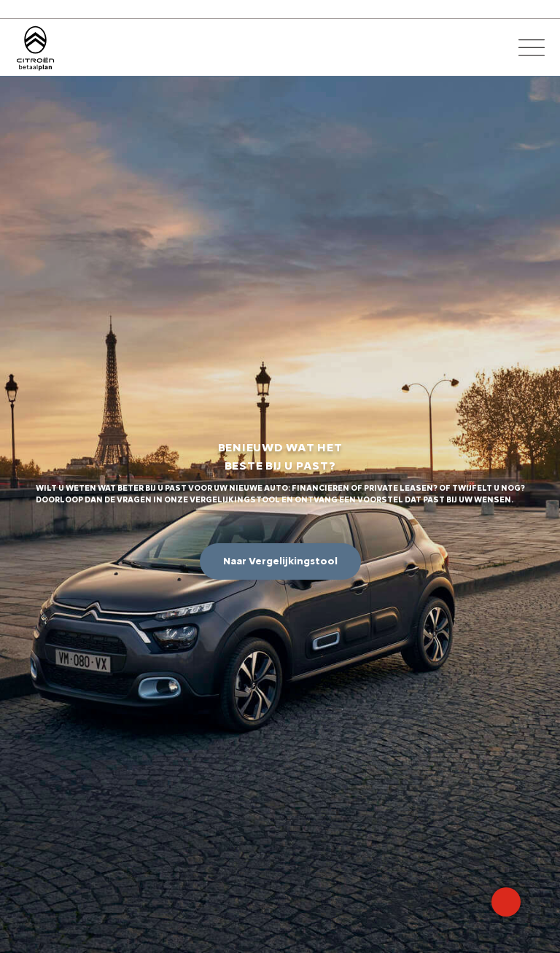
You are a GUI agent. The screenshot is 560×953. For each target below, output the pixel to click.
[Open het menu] (531, 48)
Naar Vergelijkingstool (280, 561)
